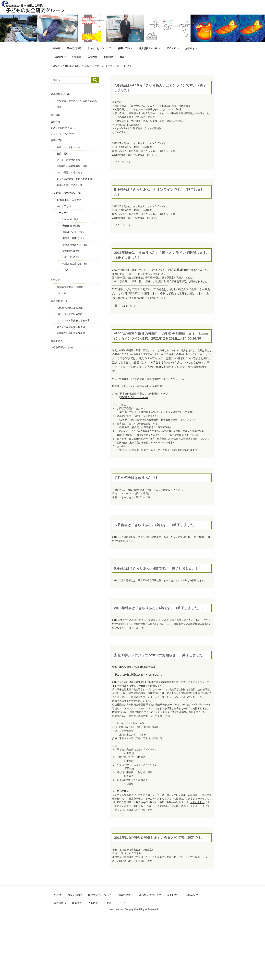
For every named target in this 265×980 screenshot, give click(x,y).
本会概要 (76, 57)
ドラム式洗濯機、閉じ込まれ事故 (74, 179)
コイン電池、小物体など (70, 172)
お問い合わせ (197, 802)
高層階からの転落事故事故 (71, 333)
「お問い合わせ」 (124, 861)
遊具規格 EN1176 (150, 48)
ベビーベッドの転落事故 (70, 314)
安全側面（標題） (72, 226)
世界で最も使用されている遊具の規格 (77, 101)
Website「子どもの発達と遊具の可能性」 (141, 379)
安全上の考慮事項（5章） (76, 245)
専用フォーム (177, 379)
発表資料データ (59, 301)
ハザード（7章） (71, 257)
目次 (122, 57)
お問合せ (109, 57)
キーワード (63, 213)
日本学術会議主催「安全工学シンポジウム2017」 (138, 689)
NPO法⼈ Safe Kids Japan (134, 397)
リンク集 (61, 293)
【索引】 (67, 270)
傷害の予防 (125, 48)
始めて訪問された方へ (63, 128)
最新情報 (56, 115)
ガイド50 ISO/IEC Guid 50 (66, 193)
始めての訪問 (74, 48)
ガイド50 (173, 48)
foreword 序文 (70, 219)
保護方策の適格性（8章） (76, 264)
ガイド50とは (64, 206)
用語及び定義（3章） (74, 232)
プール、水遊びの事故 (68, 160)
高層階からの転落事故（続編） (73, 166)
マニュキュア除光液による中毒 (73, 320)
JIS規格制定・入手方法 (69, 200)
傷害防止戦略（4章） (74, 238)
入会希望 (92, 57)
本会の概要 (57, 341)
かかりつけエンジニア (100, 48)
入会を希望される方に (63, 347)
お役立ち (191, 48)
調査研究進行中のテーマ (70, 185)
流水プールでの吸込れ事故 (71, 327)
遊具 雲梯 (63, 154)
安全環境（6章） (71, 251)
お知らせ (56, 121)
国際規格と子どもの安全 (70, 287)
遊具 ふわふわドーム (68, 147)
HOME (57, 48)
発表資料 (60, 57)
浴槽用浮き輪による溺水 (70, 308)
